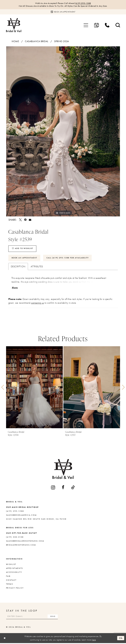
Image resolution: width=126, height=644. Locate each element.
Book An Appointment (25, 258)
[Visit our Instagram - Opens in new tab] (53, 488)
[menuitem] (86, 25)
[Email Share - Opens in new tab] (30, 220)
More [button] (15, 288)
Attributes (37, 267)
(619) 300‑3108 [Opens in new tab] (15, 538)
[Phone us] (107, 25)
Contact (11, 581)
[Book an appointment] (63, 12)
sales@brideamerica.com (21, 516)
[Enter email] (33, 617)
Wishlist (11, 565)
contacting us (37, 304)
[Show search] (118, 25)
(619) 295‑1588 (83, 3)
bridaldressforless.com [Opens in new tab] (21, 546)
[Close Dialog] (5, 639)
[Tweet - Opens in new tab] (20, 220)
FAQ (8, 577)
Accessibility (14, 573)
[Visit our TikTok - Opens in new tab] (73, 488)
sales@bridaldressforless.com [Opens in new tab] (25, 542)
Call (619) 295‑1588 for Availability (68, 258)
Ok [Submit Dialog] (121, 639)
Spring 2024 (61, 41)
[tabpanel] (63, 132)
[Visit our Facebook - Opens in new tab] (63, 488)
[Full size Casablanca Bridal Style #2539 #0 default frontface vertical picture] (63, 132)
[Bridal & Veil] (14, 25)
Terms (10, 585)
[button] (86, 25)
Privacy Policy (15, 589)
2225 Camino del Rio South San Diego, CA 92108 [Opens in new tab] (36, 520)
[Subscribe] (54, 617)
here (94, 641)
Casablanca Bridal (37, 41)
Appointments (15, 569)
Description (18, 267)
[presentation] (34, 388)
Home (15, 41)
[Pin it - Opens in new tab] (25, 220)
